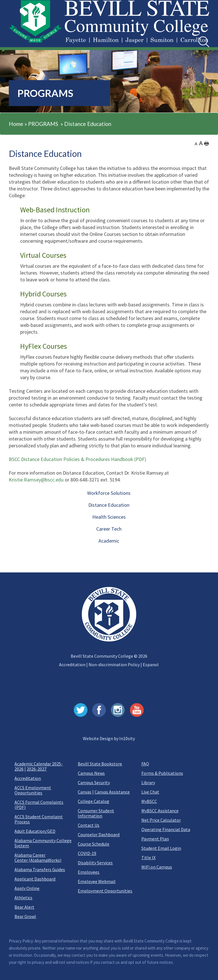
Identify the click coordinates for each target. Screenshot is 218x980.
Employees (89, 872)
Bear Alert (24, 907)
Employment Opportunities (105, 891)
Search (199, 37)
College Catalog (94, 801)
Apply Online (27, 888)
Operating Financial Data (166, 829)
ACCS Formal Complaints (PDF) (39, 805)
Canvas (85, 792)
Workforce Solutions (109, 493)
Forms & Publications (162, 773)
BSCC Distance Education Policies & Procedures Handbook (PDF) (77, 459)
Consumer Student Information (96, 813)
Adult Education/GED (35, 831)
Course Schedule (94, 844)
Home (16, 124)
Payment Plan (155, 839)
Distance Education (88, 124)
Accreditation (72, 665)
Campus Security (94, 782)
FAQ (145, 764)
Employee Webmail (97, 881)
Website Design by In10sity (109, 738)
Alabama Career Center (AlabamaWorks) (38, 857)
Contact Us (89, 825)
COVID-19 (87, 853)
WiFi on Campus (157, 867)
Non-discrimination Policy (114, 665)
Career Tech (109, 529)
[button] (16, 38)
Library (148, 782)
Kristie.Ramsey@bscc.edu (36, 480)
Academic (109, 541)
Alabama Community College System (43, 843)
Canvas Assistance (112, 792)
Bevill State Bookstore (100, 764)
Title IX (148, 857)
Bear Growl (25, 916)
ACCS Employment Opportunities (33, 790)
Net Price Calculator (161, 820)
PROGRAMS (43, 124)
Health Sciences (109, 517)
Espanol (151, 665)
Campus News (91, 773)
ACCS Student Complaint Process (39, 819)
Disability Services (95, 863)
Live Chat (150, 792)
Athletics (23, 898)
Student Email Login (161, 848)
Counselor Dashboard (99, 834)
